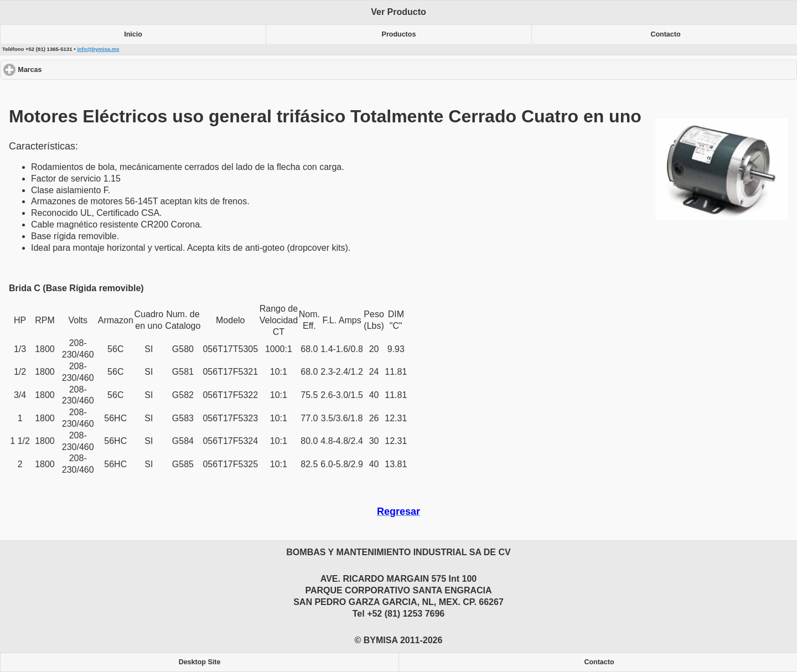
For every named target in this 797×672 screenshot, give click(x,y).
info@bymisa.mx (98, 49)
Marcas (70, 69)
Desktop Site (200, 662)
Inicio (133, 34)
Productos (399, 34)
